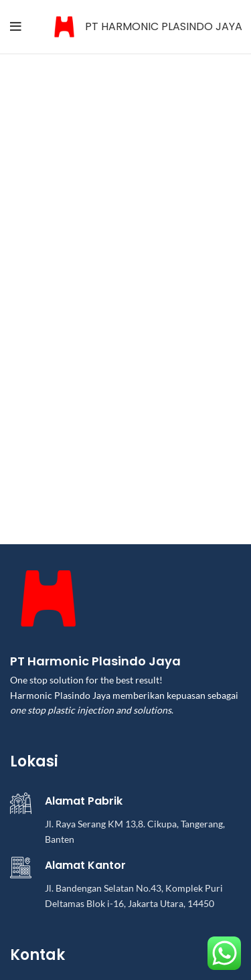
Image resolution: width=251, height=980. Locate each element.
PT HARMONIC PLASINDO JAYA (164, 26)
